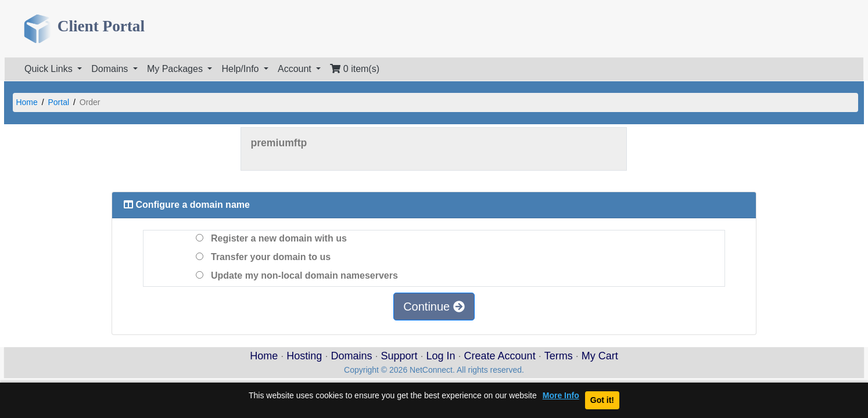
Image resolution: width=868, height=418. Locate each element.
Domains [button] (111, 69)
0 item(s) (355, 69)
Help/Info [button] (241, 69)
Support (399, 356)
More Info (561, 396)
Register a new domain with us (271, 238)
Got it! (602, 400)
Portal (59, 102)
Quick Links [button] (50, 69)
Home (26, 102)
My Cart (600, 356)
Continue (434, 307)
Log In (441, 356)
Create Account (500, 356)
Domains (351, 356)
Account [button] (296, 69)
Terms (559, 356)
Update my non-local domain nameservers (297, 275)
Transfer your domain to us (263, 257)
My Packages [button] (176, 69)
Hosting (304, 356)
